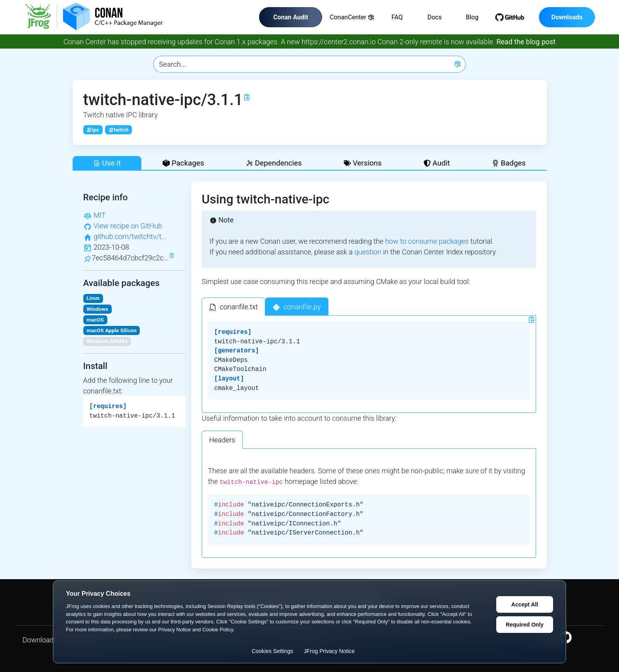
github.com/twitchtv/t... (130, 236)
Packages (183, 163)
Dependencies (274, 163)
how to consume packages (427, 241)
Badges (509, 163)
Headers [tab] (222, 440)
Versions (363, 163)
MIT (100, 215)
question (368, 252)
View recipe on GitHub (128, 226)
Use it (107, 163)
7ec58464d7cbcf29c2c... (130, 258)
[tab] (234, 307)
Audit (437, 163)
